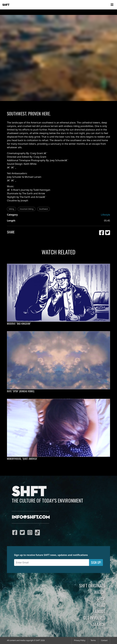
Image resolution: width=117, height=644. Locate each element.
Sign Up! (96, 562)
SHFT (6, 5)
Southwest (43, 209)
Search (99, 624)
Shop (101, 598)
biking (11, 209)
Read (101, 605)
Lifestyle (105, 215)
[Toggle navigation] (112, 5)
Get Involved (94, 618)
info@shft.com (31, 517)
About (100, 611)
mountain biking (27, 209)
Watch (100, 592)
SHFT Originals (92, 586)
